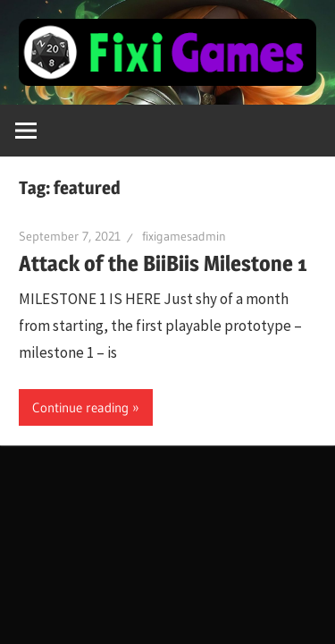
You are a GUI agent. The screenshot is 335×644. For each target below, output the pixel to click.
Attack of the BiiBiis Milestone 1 (163, 263)
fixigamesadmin (184, 236)
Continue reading (80, 407)
